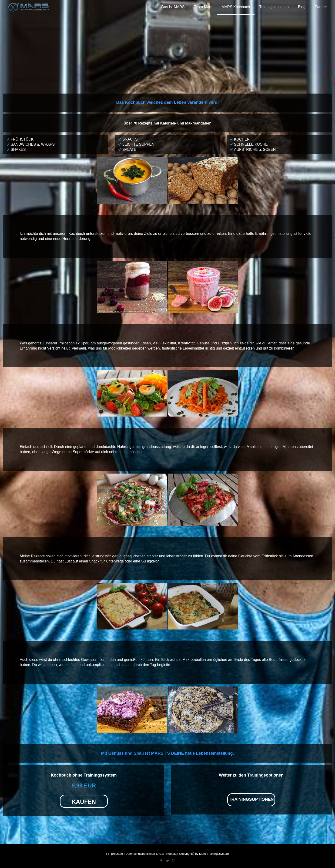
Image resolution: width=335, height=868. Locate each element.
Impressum (115, 854)
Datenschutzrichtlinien (140, 854)
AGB (160, 854)
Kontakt (171, 854)
